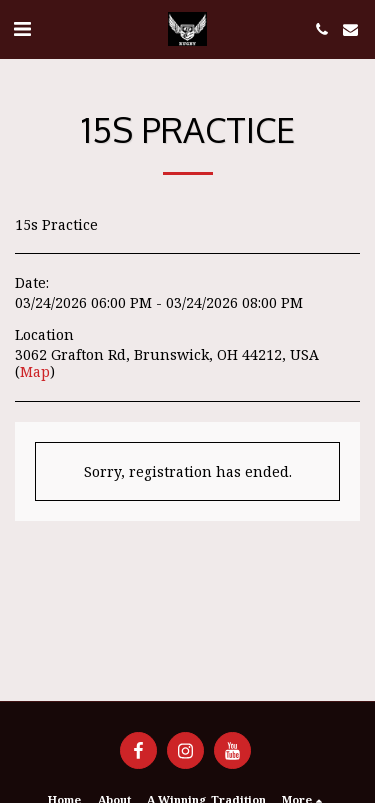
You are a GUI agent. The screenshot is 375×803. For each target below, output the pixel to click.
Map (35, 371)
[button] (22, 28)
